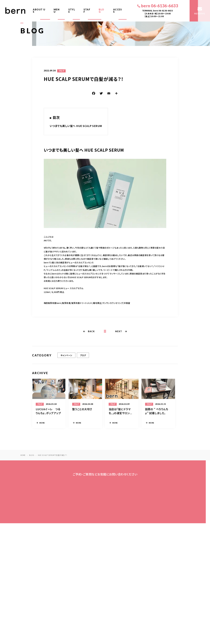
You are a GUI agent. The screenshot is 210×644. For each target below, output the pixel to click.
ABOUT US (39, 11)
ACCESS (118, 11)
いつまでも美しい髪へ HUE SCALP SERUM (76, 126)
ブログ (61, 71)
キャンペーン (66, 357)
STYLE (72, 11)
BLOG (101, 11)
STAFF (87, 11)
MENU (57, 11)
